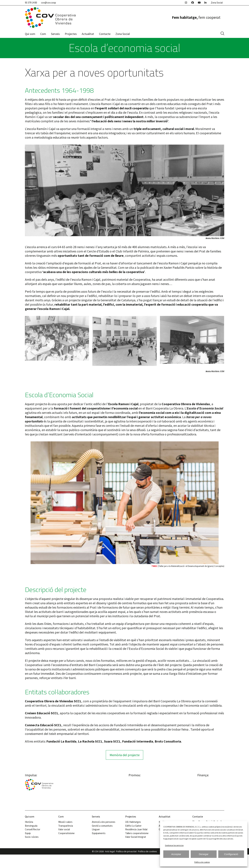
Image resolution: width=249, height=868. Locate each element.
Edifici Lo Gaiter (133, 826)
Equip (28, 833)
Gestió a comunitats (102, 826)
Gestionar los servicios (174, 845)
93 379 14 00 (31, 3)
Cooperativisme (66, 833)
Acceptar (176, 854)
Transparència (66, 826)
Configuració (231, 854)
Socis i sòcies (32, 837)
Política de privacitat (126, 851)
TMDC (154, 566)
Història (29, 822)
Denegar (204, 854)
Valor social (64, 829)
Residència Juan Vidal (136, 829)
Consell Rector (33, 829)
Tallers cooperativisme (137, 833)
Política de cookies (202, 862)
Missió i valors (65, 822)
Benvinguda (31, 826)
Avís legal (110, 851)
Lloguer (96, 829)
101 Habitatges (133, 822)
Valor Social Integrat (136, 837)
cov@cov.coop (49, 3)
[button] (222, 34)
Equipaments (99, 833)
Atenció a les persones (104, 822)
